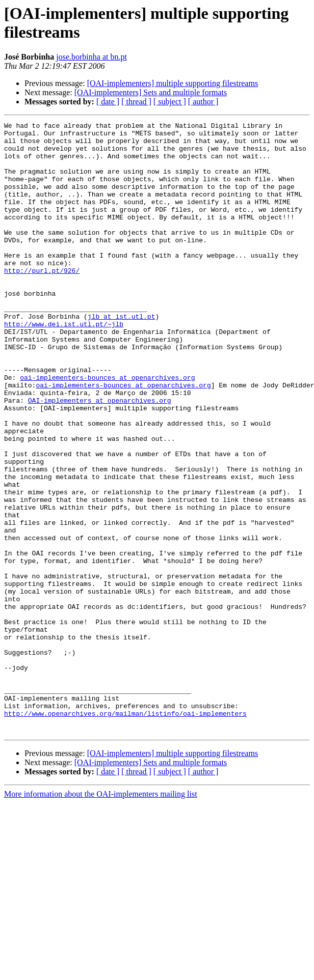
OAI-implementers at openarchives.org (100, 457)
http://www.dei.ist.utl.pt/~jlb (64, 365)
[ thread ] (136, 102)
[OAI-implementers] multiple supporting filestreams (173, 83)
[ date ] (108, 102)
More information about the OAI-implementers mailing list (101, 916)
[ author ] (203, 102)
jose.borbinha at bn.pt (91, 57)
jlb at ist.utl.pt (122, 356)
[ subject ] (170, 102)
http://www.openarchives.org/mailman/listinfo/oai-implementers (125, 832)
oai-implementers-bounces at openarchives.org (107, 429)
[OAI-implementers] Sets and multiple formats (151, 92)
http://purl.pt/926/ (42, 301)
